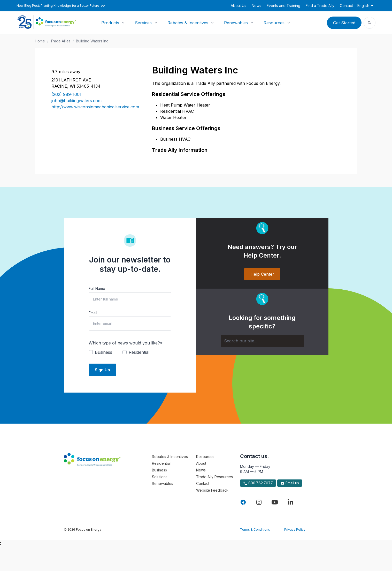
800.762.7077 (258, 483)
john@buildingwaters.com (76, 101)
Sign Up (102, 370)
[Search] (262, 341)
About (201, 463)
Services (143, 23)
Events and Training (283, 6)
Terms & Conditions (255, 529)
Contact (346, 6)
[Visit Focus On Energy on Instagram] (259, 502)
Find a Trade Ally (320, 6)
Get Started (344, 23)
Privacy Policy (295, 529)
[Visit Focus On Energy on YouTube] (275, 502)
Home (40, 41)
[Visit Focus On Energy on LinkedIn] (290, 502)
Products (110, 23)
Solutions (160, 477)
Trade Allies (60, 41)
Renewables (236, 23)
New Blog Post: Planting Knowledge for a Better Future (61, 6)
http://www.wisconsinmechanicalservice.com (95, 107)
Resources (274, 23)
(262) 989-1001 (66, 94)
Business (159, 470)
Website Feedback (212, 490)
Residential (161, 463)
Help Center (262, 274)
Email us (290, 483)
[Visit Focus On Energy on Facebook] (243, 502)
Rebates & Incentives (188, 23)
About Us (239, 6)
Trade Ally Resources (214, 477)
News (256, 6)
